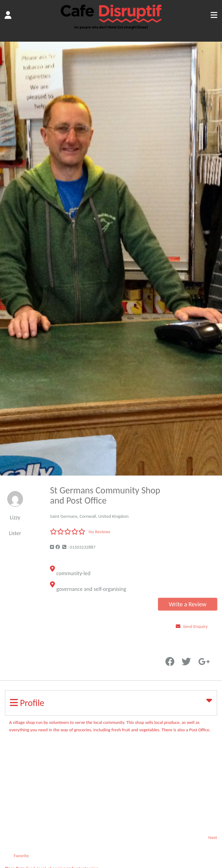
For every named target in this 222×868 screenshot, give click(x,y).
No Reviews (99, 532)
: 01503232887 (79, 547)
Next (213, 837)
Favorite (177, 651)
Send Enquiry (195, 626)
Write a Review (187, 604)
